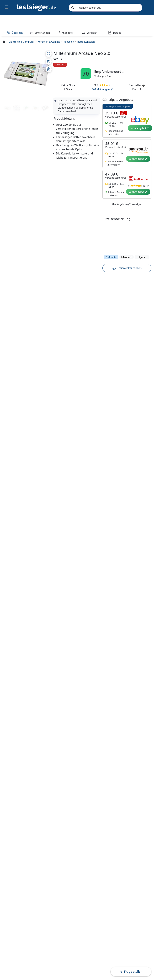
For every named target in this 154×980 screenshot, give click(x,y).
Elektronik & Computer (21, 42)
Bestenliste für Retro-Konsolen (69, 511)
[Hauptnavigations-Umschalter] (7, 7)
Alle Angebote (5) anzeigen (127, 204)
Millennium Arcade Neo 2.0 (63, 828)
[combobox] (105, 8)
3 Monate (111, 257)
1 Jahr (142, 257)
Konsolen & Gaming (49, 42)
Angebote (65, 33)
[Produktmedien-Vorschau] (7, 108)
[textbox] (50, 308)
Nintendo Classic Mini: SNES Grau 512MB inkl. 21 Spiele (104, 829)
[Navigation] (36, 7)
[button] (127, 237)
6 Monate (126, 257)
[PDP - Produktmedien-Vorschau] (26, 74)
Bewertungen (40, 33)
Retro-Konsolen (86, 42)
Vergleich (90, 33)
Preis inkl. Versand (128, 533)
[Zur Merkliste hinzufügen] (49, 54)
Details (115, 33)
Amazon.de (81, 496)
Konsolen (69, 42)
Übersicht (15, 33)
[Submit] (73, 8)
